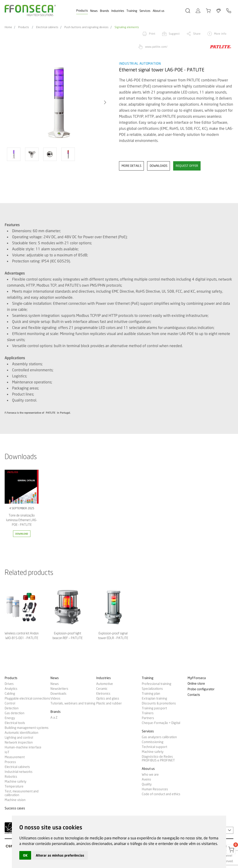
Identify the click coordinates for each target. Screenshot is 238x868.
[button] (105, 102)
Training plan (151, 694)
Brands (104, 11)
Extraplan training (154, 698)
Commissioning (153, 742)
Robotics (11, 777)
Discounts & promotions (159, 703)
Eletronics (103, 694)
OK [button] (25, 855)
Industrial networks (19, 772)
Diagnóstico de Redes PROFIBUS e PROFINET (158, 758)
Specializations (152, 689)
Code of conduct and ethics (161, 794)
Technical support (154, 747)
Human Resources (155, 789)
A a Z (54, 717)
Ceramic (102, 689)
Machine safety (15, 781)
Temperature (14, 786)
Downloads (58, 694)
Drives (9, 684)
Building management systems (27, 728)
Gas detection (15, 713)
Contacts (194, 695)
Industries (118, 11)
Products (82, 10)
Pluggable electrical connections (27, 698)
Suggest (174, 34)
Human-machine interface (23, 747)
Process (10, 762)
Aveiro (146, 779)
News (94, 11)
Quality (147, 784)
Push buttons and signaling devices (86, 27)
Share (197, 34)
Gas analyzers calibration (159, 737)
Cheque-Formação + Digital (161, 723)
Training (132, 11)
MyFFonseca (197, 678)
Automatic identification (21, 733)
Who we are (150, 774)
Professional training (157, 684)
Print (152, 34)
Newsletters (59, 689)
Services (145, 11)
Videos (55, 698)
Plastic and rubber (109, 703)
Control (10, 703)
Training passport (154, 708)
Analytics (11, 689)
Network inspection (19, 742)
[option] (59, 102)
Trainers (148, 713)
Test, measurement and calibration (22, 793)
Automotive (105, 684)
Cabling (10, 694)
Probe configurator (201, 689)
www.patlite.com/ (156, 47)
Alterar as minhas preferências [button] (60, 855)
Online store (196, 684)
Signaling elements (127, 27)
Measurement (15, 757)
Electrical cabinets (47, 27)
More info (220, 34)
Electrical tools (15, 723)
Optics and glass (108, 698)
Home (8, 27)
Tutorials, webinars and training (73, 703)
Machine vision (15, 800)
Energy (10, 718)
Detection (12, 708)
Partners (148, 718)
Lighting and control (19, 737)
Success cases (15, 808)
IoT (7, 752)
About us (159, 11)
